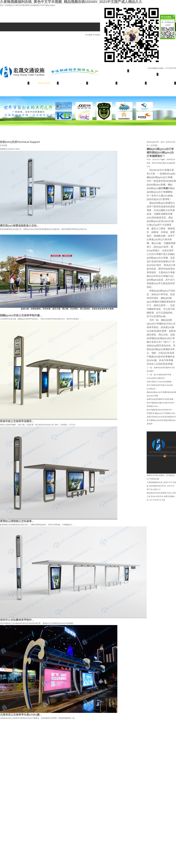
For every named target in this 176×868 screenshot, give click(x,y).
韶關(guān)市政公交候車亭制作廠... (21, 315)
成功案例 (73, 83)
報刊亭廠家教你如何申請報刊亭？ (160, 410)
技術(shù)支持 (44, 83)
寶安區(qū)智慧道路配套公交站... (19, 226)
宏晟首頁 (114, 71)
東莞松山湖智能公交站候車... (17, 521)
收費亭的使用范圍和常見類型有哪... (161, 399)
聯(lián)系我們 (15, 92)
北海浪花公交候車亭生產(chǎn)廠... (21, 715)
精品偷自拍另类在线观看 (156, 493)
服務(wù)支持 (132, 83)
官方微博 (89, 35)
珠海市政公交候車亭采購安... (17, 421)
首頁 (162, 142)
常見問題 (4, 145)
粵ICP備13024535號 (155, 456)
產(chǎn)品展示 (15, 83)
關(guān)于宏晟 (144, 74)
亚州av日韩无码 (157, 496)
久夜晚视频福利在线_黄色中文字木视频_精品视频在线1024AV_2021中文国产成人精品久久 (161, 486)
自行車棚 (163, 188)
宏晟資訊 (161, 83)
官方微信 (128, 35)
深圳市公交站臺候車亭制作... (17, 620)
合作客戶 (103, 83)
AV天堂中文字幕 (159, 500)
